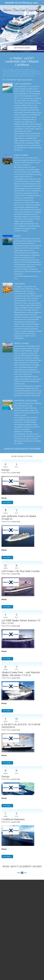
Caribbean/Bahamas (13, 819)
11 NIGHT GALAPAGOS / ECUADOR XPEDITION (21, 726)
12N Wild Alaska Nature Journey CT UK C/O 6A (21, 622)
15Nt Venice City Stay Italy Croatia (21, 571)
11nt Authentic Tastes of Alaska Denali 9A (19, 517)
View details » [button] (7, 502)
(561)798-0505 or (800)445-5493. (22, 3)
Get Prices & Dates (22, 48)
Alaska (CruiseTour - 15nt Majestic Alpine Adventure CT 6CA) (21, 674)
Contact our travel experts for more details (22, 448)
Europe (6, 470)
